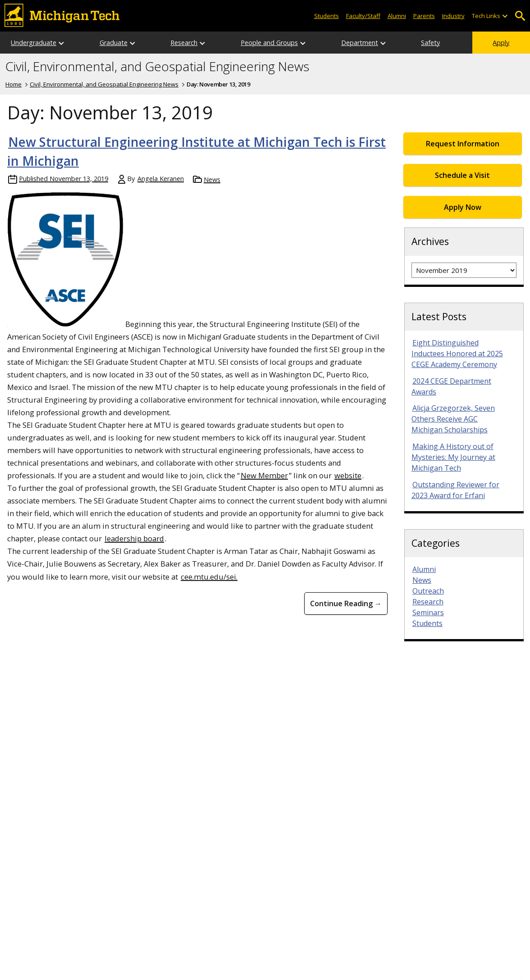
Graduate (114, 43)
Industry (453, 16)
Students (327, 16)
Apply (501, 43)
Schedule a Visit (462, 175)
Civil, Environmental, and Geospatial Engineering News (157, 67)
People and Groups (269, 43)
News (212, 179)
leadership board (134, 538)
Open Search (520, 16)
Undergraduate (34, 43)
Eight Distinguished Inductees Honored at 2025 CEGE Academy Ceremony (457, 354)
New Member (264, 475)
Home (14, 84)
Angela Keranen (161, 179)
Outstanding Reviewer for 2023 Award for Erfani (455, 490)
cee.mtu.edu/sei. (209, 577)
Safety (430, 43)
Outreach (428, 591)
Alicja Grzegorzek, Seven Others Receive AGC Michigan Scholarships (453, 419)
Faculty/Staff (363, 16)
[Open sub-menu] (505, 16)
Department (360, 43)
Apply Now (463, 207)
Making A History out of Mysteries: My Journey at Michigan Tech (453, 457)
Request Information (463, 144)
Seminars (428, 612)
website (348, 475)
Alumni (397, 16)
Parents (424, 16)
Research (184, 43)
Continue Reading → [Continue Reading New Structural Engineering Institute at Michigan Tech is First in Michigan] (346, 603)
